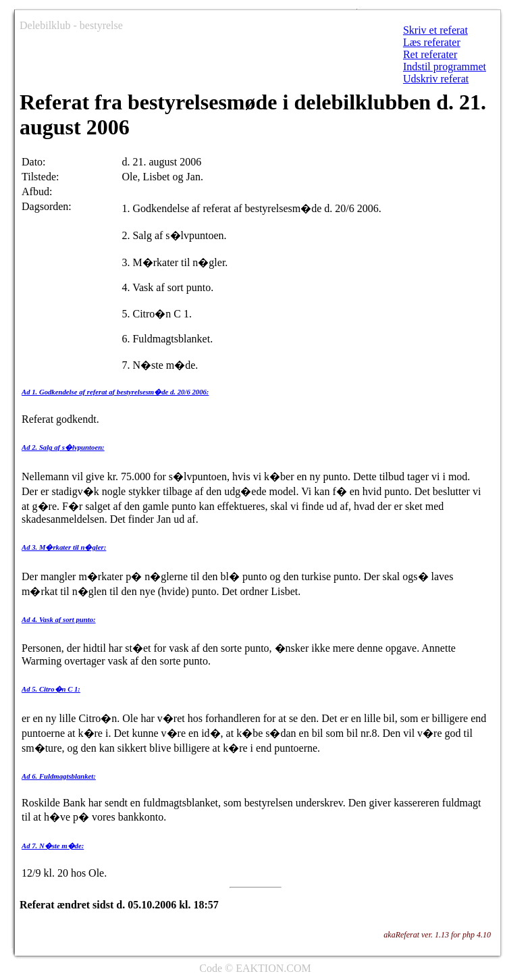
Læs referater (432, 42)
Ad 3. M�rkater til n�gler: (64, 547)
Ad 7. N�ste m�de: (53, 846)
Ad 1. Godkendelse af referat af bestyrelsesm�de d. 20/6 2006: (115, 392)
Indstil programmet (445, 67)
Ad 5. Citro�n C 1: (51, 689)
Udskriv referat (436, 79)
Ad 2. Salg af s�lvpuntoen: (63, 447)
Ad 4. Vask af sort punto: (59, 619)
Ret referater (430, 54)
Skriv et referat (435, 30)
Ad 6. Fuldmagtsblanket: (59, 776)
